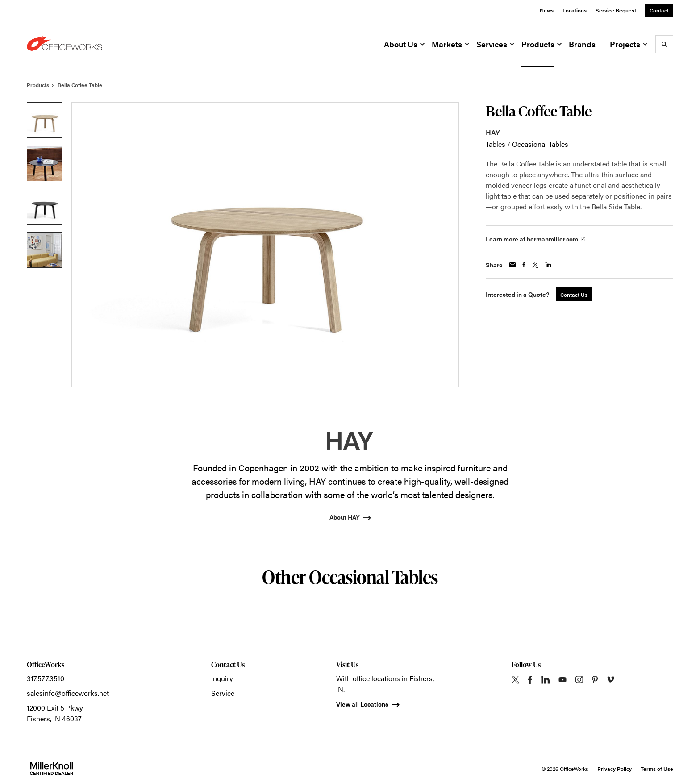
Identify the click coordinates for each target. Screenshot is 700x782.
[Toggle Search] (664, 44)
